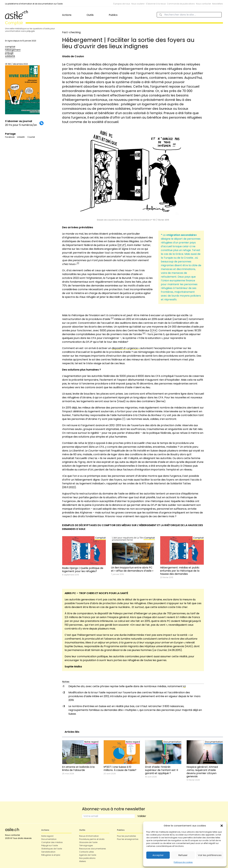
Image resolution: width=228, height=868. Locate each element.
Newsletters (218, 4)
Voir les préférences (210, 855)
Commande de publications (181, 4)
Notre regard (47, 836)
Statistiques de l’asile (52, 849)
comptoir (10, 47)
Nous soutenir (138, 4)
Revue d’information (89, 836)
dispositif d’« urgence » (126, 348)
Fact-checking (71, 32)
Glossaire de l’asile (88, 842)
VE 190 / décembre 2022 (22, 88)
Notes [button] (66, 682)
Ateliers (83, 861)
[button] (222, 826)
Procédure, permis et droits (92, 839)
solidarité (10, 56)
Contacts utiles (87, 852)
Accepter (158, 855)
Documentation (49, 839)
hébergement (13, 50)
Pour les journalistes (127, 836)
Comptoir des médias (52, 842)
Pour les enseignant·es (128, 839)
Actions (67, 15)
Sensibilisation (48, 852)
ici (184, 686)
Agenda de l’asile (88, 855)
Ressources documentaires (93, 849)
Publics (113, 15)
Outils (90, 15)
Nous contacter (203, 4)
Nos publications (87, 858)
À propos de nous (122, 4)
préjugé (9, 53)
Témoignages (86, 845)
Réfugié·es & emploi (51, 855)
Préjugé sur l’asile (50, 845)
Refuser (183, 855)
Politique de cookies (183, 862)
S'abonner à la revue (156, 4)
